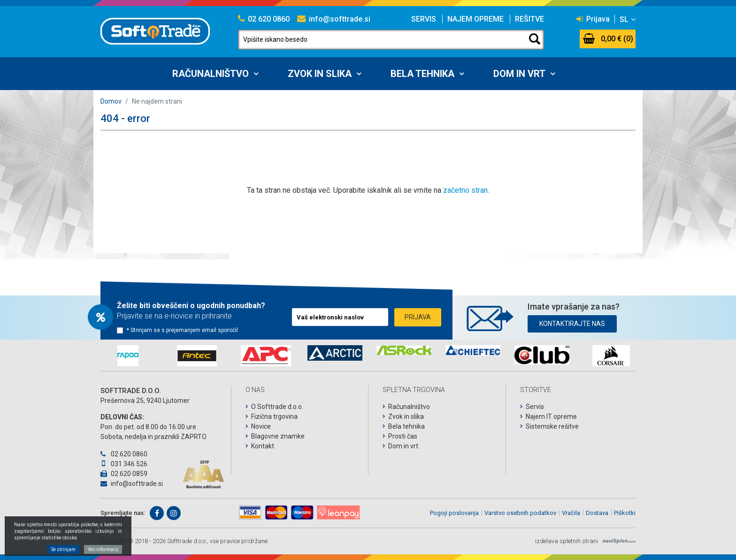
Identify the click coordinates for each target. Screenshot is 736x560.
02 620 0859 (124, 474)
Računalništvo (211, 74)
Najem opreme (475, 19)
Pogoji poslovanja (454, 513)
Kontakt (263, 446)
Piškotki (625, 513)
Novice (261, 426)
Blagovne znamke (278, 436)
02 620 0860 (264, 19)
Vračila (571, 513)
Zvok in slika (320, 74)
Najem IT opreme (551, 416)
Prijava (593, 19)
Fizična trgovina (274, 416)
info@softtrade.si (334, 19)
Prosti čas (403, 436)
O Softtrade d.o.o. (277, 407)
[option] (128, 356)
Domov (111, 101)
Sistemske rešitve (552, 426)
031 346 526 (124, 464)
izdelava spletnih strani (567, 541)
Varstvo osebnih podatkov (520, 513)
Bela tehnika (422, 74)
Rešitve (529, 19)
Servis (424, 19)
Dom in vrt (519, 74)
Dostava (597, 513)
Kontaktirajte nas (572, 324)
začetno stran (465, 190)
